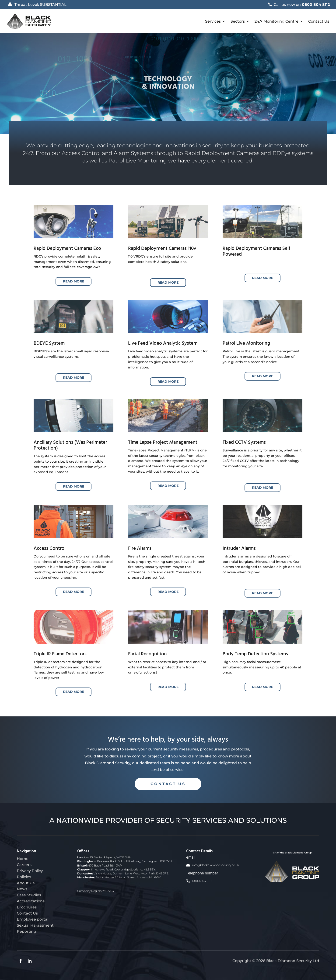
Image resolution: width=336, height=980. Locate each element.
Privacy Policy (30, 871)
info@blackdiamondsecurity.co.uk (216, 865)
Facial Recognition (147, 654)
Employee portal (33, 919)
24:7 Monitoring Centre (276, 21)
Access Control (50, 548)
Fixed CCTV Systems (244, 442)
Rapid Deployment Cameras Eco (67, 249)
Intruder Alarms (239, 548)
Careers (24, 865)
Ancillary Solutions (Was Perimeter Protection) (70, 445)
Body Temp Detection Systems (255, 654)
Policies (24, 877)
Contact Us (319, 21)
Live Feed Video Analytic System (163, 343)
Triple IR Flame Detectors (60, 654)
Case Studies (29, 895)
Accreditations (31, 901)
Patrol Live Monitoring (246, 343)
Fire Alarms (140, 548)
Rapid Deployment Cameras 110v (162, 249)
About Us (26, 883)
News (22, 889)
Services (213, 21)
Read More (73, 281)
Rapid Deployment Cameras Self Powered (256, 251)
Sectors (238, 21)
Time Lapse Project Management (163, 442)
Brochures (27, 907)
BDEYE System (49, 343)
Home (23, 859)
